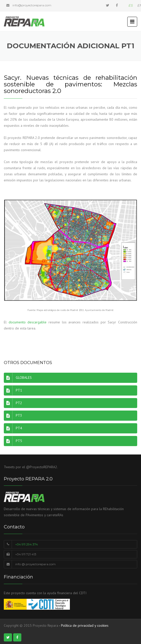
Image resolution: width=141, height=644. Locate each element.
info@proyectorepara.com (32, 5)
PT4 (13, 428)
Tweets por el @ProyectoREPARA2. (31, 467)
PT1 (13, 390)
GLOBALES (18, 378)
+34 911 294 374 (27, 544)
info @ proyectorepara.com (35, 564)
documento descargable (28, 322)
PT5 (13, 441)
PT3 (13, 416)
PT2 (13, 403)
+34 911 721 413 (26, 554)
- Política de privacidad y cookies (84, 625)
